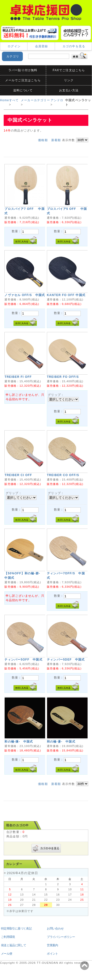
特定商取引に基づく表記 (16, 929)
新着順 (56, 140)
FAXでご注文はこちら (69, 70)
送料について (23, 90)
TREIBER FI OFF (18, 377)
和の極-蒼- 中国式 (61, 742)
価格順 (43, 140)
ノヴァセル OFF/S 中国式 (25, 295)
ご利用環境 (8, 937)
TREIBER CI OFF (18, 475)
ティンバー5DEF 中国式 (66, 660)
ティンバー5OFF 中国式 (23, 660)
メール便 (7, 954)
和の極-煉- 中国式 (19, 742)
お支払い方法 (69, 90)
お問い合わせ (55, 929)
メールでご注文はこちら (23, 80)
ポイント (53, 954)
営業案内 (53, 945)
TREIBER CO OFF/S (63, 475)
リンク (69, 80)
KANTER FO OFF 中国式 (66, 295)
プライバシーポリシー (61, 937)
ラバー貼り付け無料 (23, 70)
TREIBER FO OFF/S (63, 377)
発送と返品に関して (14, 945)
